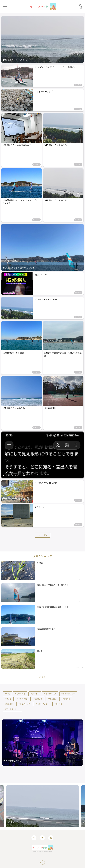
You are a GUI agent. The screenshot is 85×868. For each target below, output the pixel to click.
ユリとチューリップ (44, 92)
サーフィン (78, 85)
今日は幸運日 (50, 408)
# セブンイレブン (42, 704)
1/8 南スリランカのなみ (18, 822)
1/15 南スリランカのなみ (14, 408)
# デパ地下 (35, 694)
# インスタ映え (23, 699)
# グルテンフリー (68, 694)
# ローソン (59, 704)
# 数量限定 (9, 704)
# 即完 (7, 694)
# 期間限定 (66, 699)
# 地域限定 (52, 699)
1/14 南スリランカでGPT (15, 475)
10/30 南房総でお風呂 (46, 629)
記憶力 (40, 563)
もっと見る (43, 535)
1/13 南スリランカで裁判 (46, 483)
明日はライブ (41, 275)
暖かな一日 (40, 507)
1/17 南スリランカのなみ (55, 200)
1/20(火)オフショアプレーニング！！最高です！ (56, 67)
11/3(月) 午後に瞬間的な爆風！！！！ (53, 607)
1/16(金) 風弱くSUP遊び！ (14, 353)
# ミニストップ (24, 704)
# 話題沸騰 (38, 699)
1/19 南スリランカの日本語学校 (17, 145)
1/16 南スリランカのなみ (46, 299)
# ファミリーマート (12, 709)
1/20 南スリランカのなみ (15, 60)
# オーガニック (50, 694)
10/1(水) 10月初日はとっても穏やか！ (53, 585)
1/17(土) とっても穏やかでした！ (19, 268)
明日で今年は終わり (12, 761)
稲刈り (40, 651)
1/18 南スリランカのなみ (55, 145)
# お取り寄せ (20, 694)
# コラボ (8, 699)
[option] (43, 806)
